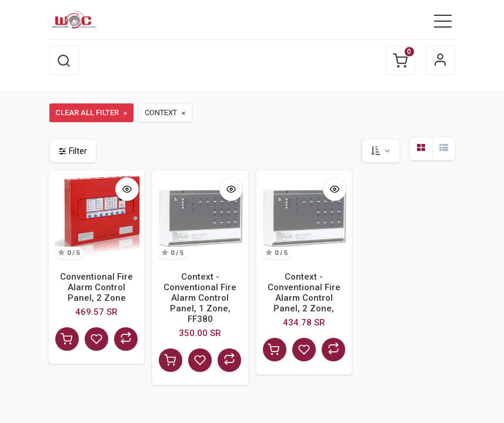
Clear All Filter (92, 113)
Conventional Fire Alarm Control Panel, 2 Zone (96, 287)
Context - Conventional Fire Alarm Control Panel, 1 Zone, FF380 (200, 298)
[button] (64, 61)
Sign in (440, 61)
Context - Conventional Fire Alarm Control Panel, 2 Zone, (304, 293)
